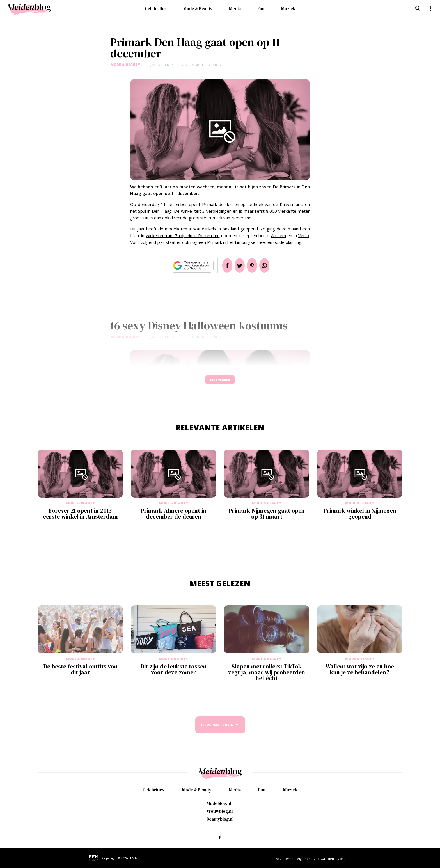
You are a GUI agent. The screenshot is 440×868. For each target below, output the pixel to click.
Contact (344, 859)
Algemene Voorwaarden (316, 859)
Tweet (237, 265)
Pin (254, 265)
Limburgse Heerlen (254, 242)
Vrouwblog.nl (220, 811)
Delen (221, 265)
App (271, 265)
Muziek (288, 9)
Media (235, 9)
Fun (261, 9)
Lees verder (220, 382)
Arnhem (279, 235)
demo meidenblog (207, 65)
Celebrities (156, 9)
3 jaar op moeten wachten (187, 187)
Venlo (304, 235)
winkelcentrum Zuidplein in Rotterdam (183, 235)
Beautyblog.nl (220, 819)
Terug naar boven (217, 730)
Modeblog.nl (219, 803)
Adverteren (285, 859)
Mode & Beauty (198, 9)
